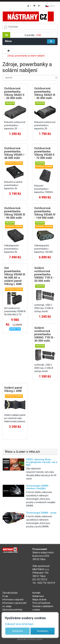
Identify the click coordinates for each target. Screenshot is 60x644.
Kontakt (36, 593)
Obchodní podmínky (12, 610)
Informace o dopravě (13, 600)
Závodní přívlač (10, 593)
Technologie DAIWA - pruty (41, 513)
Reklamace (38, 596)
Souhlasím (42, 631)
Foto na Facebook (41, 603)
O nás (5, 596)
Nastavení (18, 631)
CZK (50, 6)
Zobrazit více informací (19, 624)
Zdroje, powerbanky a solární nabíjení (26, 56)
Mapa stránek (39, 600)
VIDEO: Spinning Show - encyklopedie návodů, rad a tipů (42, 462)
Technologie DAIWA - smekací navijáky (38, 487)
